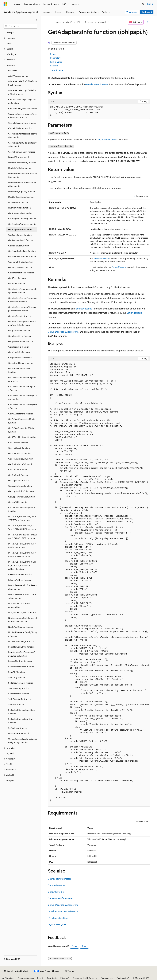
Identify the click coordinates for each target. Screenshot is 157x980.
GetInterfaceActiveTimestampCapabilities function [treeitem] (22, 291)
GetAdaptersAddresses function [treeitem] (23, 224)
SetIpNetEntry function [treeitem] (19, 688)
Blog (39, 978)
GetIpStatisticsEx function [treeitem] (20, 358)
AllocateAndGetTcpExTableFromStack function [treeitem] (23, 83)
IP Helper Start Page (58, 918)
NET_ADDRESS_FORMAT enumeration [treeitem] (19, 605)
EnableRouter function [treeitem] (18, 202)
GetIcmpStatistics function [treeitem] (20, 267)
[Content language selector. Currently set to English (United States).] (16, 971)
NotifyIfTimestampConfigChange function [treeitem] (23, 634)
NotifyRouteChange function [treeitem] (21, 641)
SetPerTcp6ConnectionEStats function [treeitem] (21, 712)
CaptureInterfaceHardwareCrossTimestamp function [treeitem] (22, 116)
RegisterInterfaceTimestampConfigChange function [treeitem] (22, 654)
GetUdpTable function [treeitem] (18, 502)
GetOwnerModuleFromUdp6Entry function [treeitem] (22, 397)
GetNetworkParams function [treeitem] (21, 363)
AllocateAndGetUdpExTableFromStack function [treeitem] (22, 92)
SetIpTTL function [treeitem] (16, 704)
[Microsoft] (5, 4)
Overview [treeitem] (13, 70)
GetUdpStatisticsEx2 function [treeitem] (22, 497)
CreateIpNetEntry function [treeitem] (20, 128)
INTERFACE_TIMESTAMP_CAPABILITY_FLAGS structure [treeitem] (22, 555)
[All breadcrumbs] (51, 22)
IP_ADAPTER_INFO (107, 139)
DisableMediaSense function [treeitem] (21, 197)
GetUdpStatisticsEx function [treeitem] (21, 491)
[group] (99, 584)
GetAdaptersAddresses (97, 84)
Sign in (150, 4)
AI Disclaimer (8, 978)
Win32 (69, 22)
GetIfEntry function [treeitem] (17, 278)
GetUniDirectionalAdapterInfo (63, 332)
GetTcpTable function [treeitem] (18, 470)
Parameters (55, 58)
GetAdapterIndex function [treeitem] (20, 213)
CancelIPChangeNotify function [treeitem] (23, 108)
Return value (56, 62)
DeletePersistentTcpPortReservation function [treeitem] (22, 175)
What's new (132, 12)
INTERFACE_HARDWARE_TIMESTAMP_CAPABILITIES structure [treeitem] (22, 527)
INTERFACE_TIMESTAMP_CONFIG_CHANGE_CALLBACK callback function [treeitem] (22, 565)
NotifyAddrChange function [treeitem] (21, 627)
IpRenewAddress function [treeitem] (20, 580)
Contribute (52, 978)
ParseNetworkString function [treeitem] (21, 647)
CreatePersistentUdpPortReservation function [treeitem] (22, 145)
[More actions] (147, 22)
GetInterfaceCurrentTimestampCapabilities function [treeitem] (22, 300)
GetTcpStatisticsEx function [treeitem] (21, 459)
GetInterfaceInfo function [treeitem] (20, 316)
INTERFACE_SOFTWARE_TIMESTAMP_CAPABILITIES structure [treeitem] (23, 536)
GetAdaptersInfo (101, 258)
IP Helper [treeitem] (10, 33)
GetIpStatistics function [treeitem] (19, 352)
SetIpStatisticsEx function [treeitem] (20, 699)
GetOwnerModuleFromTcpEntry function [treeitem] (22, 388)
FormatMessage (119, 267)
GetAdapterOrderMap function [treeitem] (22, 218)
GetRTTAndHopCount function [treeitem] (22, 437)
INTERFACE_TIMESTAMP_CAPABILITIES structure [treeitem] (22, 546)
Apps (59, 22)
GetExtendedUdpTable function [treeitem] (22, 256)
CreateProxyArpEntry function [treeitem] (22, 152)
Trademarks (122, 978)
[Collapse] (36, 20)
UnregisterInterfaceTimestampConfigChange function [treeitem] (23, 741)
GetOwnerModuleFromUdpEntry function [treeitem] (23, 406)
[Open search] (143, 4)
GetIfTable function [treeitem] (17, 283)
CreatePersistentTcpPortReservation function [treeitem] (23, 136)
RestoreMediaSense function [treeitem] (21, 667)
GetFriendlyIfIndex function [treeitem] (21, 262)
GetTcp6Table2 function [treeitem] (19, 448)
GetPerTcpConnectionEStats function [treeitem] (21, 430)
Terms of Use (107, 978)
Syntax (53, 54)
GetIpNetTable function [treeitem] (19, 347)
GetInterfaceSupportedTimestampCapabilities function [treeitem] (22, 323)
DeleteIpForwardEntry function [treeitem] (22, 163)
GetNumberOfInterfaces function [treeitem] (19, 370)
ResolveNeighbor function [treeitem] (20, 661)
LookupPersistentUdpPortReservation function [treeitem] (22, 596)
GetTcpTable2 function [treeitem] (18, 475)
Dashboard (147, 12)
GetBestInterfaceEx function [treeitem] (21, 240)
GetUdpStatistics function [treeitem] (20, 486)
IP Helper (89, 22)
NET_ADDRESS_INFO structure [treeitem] (22, 612)
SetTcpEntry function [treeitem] (18, 728)
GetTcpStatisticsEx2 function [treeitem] (21, 464)
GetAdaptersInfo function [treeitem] (20, 229)
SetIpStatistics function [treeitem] (19, 694)
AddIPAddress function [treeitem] (19, 76)
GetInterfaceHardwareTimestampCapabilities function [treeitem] (23, 309)
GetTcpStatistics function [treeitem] (20, 453)
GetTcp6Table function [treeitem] (18, 443)
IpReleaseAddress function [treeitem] (20, 574)
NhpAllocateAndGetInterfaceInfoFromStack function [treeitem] (23, 620)
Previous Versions (26, 978)
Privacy (64, 978)
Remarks (54, 66)
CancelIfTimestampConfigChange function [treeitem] (22, 101)
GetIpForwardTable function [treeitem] (21, 341)
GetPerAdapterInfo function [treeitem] (21, 414)
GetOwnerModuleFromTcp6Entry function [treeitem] (22, 379)
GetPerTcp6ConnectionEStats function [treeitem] (22, 421)
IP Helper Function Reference (63, 911)
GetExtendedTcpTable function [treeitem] (22, 251)
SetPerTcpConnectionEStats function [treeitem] (21, 721)
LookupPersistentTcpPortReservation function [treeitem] (22, 587)
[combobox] (20, 26)
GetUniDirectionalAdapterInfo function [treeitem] (22, 509)
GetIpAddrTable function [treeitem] (19, 330)
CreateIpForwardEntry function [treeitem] (22, 123)
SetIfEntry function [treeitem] (17, 677)
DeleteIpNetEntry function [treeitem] (20, 168)
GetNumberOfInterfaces (60, 898)
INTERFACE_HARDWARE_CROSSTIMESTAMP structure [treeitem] (22, 518)
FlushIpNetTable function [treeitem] (20, 208)
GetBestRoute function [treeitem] (19, 246)
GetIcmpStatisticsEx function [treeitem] (21, 273)
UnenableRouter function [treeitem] (20, 733)
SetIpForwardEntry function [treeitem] (21, 683)
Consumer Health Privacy (84, 978)
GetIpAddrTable (134, 313)
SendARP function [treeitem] (17, 672)
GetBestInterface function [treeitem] (20, 235)
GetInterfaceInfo (84, 309)
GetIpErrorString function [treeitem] (20, 336)
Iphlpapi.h (102, 22)
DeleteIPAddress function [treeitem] (20, 157)
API (78, 22)
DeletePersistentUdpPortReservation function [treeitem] (22, 184)
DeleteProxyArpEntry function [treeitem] (22, 192)
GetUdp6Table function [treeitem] (19, 480)
